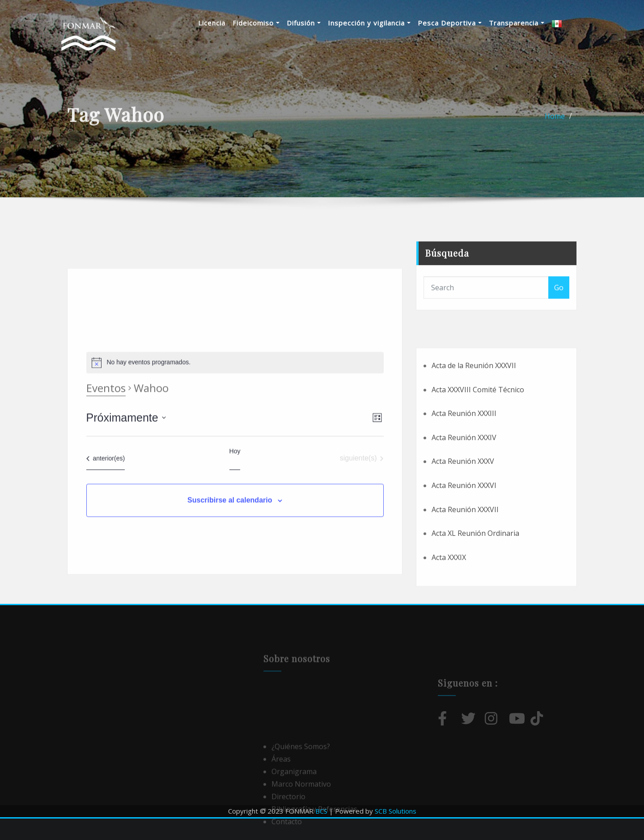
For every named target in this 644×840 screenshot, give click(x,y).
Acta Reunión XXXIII (464, 468)
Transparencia (528, 23)
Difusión (315, 23)
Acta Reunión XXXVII (465, 564)
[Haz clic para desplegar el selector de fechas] (126, 488)
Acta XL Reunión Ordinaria (475, 588)
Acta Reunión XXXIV (464, 492)
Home (555, 122)
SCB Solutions (396, 811)
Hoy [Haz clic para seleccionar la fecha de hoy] (235, 521)
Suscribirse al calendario (230, 570)
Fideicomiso (268, 23)
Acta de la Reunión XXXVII (474, 420)
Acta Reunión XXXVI (464, 540)
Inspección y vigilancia (381, 23)
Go (559, 303)
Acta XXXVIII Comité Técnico (478, 444)
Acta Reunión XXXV (463, 516)
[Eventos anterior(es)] (106, 528)
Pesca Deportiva (461, 23)
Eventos (106, 457)
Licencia (223, 23)
